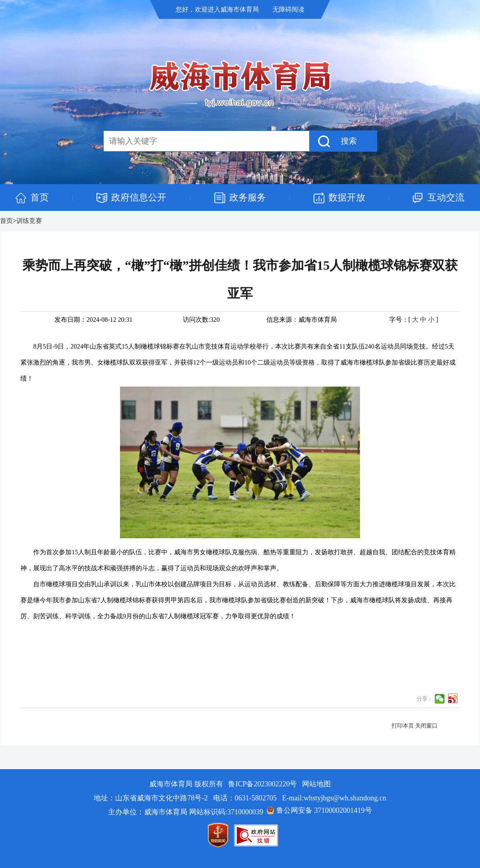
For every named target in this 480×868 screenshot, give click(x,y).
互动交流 (446, 197)
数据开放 (347, 197)
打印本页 (403, 726)
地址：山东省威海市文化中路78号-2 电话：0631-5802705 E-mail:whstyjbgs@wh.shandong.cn (240, 798)
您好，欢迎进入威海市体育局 (218, 9)
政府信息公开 (139, 197)
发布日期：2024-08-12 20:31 (93, 320)
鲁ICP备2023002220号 (262, 784)
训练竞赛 (29, 221)
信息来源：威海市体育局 (302, 320)
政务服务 (248, 197)
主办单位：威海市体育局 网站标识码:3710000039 (186, 812)
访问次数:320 (201, 320)
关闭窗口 (426, 726)
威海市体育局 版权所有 (187, 784)
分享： (425, 699)
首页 (40, 197)
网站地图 (316, 784)
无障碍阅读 (288, 9)
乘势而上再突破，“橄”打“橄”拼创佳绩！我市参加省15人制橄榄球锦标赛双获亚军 (240, 279)
